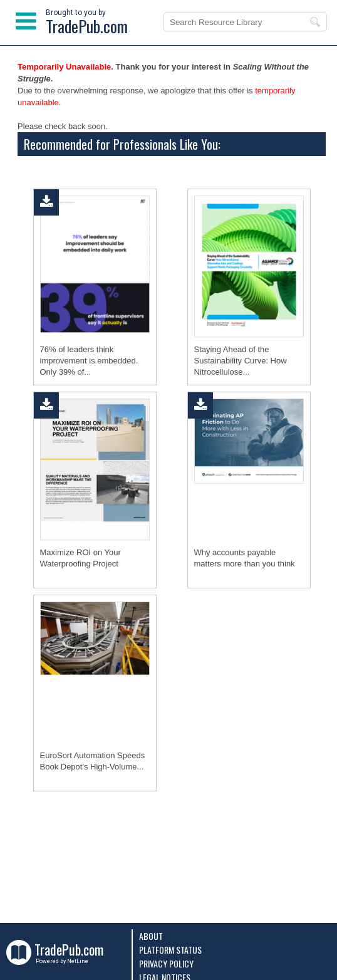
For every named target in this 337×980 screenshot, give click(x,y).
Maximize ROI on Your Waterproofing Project (80, 558)
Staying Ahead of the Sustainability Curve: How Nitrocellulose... (241, 361)
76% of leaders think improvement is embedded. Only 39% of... (89, 361)
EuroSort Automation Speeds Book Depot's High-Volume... (93, 761)
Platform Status (170, 950)
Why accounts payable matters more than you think (245, 558)
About (151, 936)
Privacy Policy (166, 963)
